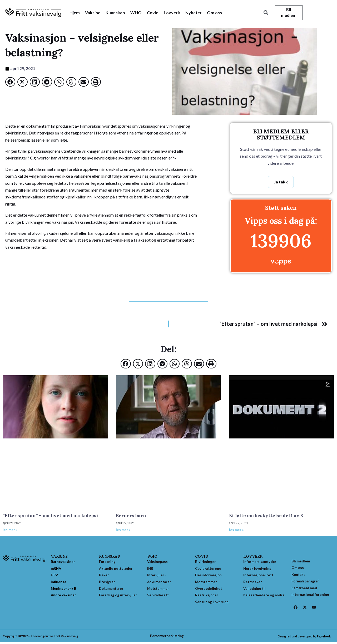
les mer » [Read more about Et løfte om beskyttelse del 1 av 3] (236, 530)
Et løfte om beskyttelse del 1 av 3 (266, 516)
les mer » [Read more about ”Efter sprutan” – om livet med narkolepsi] (10, 530)
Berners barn (131, 516)
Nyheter (194, 13)
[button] (266, 13)
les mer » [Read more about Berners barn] (123, 530)
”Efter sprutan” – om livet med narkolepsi (50, 516)
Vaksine (93, 13)
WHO (136, 13)
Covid (153, 13)
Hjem (75, 13)
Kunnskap (115, 13)
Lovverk (172, 13)
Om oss (214, 13)
